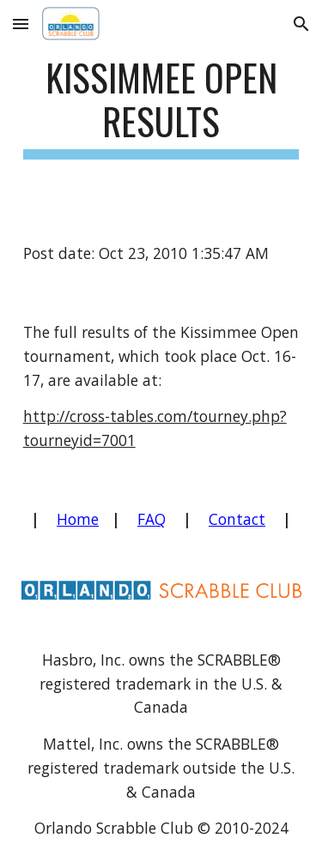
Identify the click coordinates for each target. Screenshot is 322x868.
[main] (161, 107)
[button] (21, 24)
